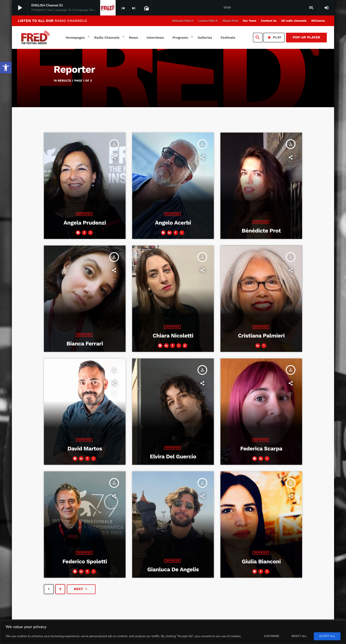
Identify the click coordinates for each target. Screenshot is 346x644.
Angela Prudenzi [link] (85, 223)
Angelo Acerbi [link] (173, 223)
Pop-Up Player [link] (306, 37)
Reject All (299, 636)
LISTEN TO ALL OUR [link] (52, 21)
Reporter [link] (84, 214)
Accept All (327, 636)
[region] (173, 632)
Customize (272, 636)
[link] (6, 68)
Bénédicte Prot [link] (261, 231)
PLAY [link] (274, 37)
